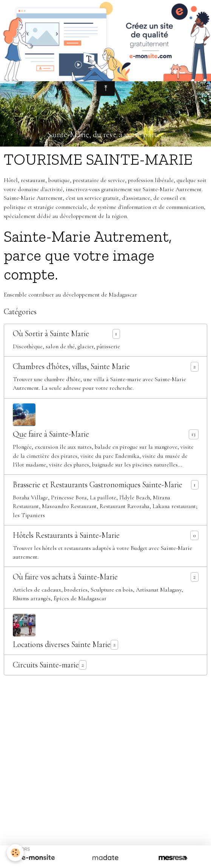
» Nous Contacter (105, 737)
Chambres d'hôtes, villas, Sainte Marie (71, 367)
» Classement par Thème (112, 769)
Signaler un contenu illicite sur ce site (106, 820)
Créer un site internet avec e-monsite (106, 808)
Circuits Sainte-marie (46, 665)
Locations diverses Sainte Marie (62, 645)
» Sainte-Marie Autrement (40, 710)
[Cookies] (15, 853)
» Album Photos (158, 728)
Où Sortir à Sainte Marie (51, 334)
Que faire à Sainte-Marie (51, 434)
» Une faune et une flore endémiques (141, 719)
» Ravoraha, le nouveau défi (109, 710)
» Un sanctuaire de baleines (101, 728)
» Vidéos (193, 728)
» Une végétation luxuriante (59, 719)
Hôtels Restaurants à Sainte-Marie (66, 535)
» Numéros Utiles (112, 778)
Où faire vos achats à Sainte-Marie (65, 577)
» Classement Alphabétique (45, 769)
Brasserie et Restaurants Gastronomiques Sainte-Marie (98, 485)
